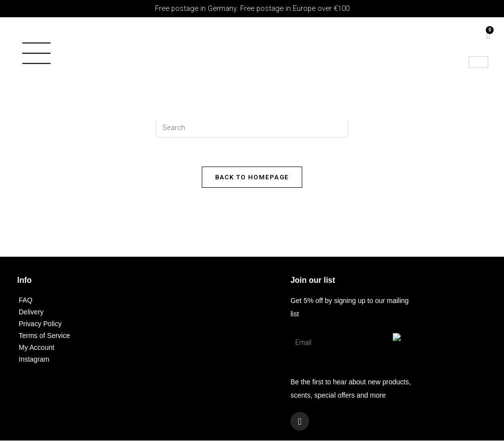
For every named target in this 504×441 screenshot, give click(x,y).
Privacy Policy (40, 324)
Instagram (34, 360)
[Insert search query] (252, 128)
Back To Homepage (252, 178)
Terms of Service (44, 336)
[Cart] (488, 35)
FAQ (26, 301)
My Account (36, 348)
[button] (44, 56)
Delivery (31, 312)
